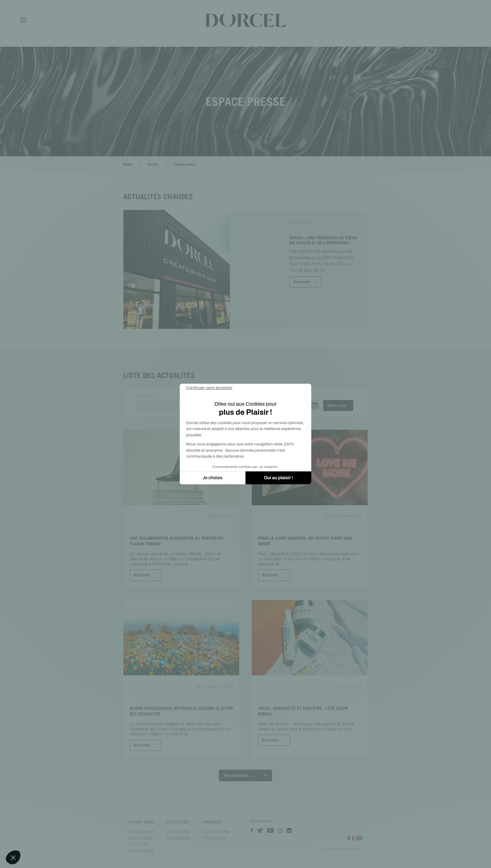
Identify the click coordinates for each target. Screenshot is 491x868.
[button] (13, 857)
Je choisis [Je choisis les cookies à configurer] (213, 478)
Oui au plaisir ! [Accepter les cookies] (279, 478)
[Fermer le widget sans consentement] (209, 388)
